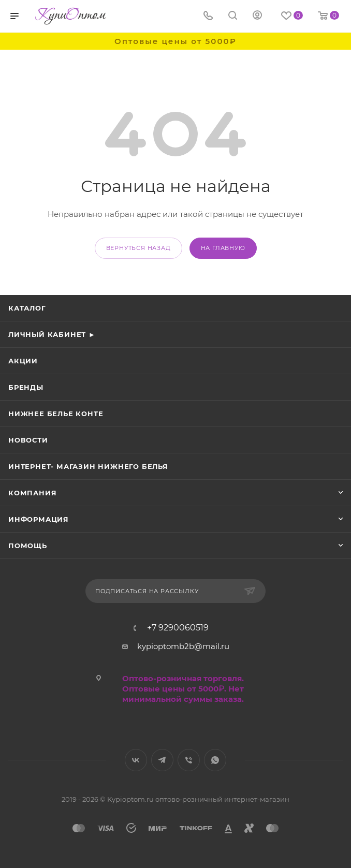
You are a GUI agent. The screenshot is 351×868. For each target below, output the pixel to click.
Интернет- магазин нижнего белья (88, 466)
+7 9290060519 (178, 628)
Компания (32, 493)
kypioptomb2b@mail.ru (183, 646)
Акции (23, 361)
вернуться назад (138, 248)
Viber (189, 760)
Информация (39, 519)
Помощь (28, 546)
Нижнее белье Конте (56, 414)
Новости (28, 440)
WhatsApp (215, 760)
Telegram (162, 760)
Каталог (27, 308)
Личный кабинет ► (52, 334)
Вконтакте (136, 760)
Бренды (26, 387)
